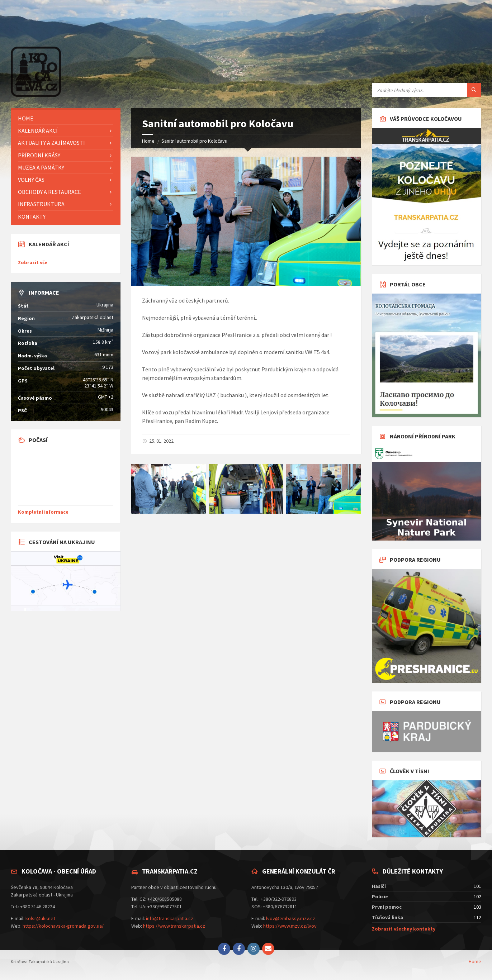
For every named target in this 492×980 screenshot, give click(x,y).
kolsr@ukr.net (40, 918)
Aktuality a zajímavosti (51, 143)
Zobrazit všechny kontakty (404, 929)
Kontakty (32, 217)
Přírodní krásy (39, 155)
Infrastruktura (41, 204)
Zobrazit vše (33, 262)
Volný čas (31, 180)
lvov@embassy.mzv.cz (291, 918)
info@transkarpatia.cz (170, 918)
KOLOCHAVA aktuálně (66, 476)
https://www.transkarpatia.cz (174, 926)
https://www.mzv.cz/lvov (290, 926)
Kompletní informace (43, 512)
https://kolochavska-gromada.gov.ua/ (63, 926)
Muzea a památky (41, 167)
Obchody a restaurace (49, 192)
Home (148, 141)
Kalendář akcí (38, 130)
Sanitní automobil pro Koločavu (194, 141)
